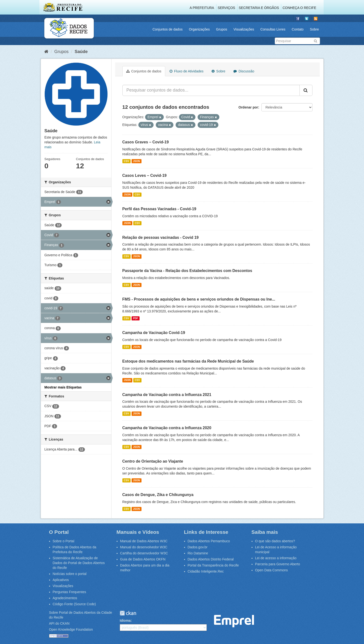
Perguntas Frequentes (70, 592)
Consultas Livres (273, 29)
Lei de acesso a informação (276, 558)
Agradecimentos (65, 598)
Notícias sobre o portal (70, 574)
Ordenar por (248, 107)
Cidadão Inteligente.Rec (206, 571)
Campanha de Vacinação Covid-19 (154, 333)
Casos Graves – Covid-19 (146, 142)
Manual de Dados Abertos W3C (144, 541)
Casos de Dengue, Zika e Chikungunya (158, 495)
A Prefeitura (202, 8)
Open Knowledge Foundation (71, 629)
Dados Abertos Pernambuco (209, 541)
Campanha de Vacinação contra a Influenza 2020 (167, 428)
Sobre (314, 29)
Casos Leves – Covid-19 (145, 175)
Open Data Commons (271, 570)
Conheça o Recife (299, 8)
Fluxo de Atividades (186, 71)
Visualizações (244, 29)
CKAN (128, 613)
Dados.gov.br (198, 547)
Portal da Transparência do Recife (213, 565)
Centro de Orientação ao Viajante (153, 461)
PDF (136, 318)
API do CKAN (59, 623)
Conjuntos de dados (167, 29)
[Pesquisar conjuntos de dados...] (211, 90)
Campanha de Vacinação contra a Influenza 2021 (167, 395)
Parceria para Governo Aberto (278, 564)
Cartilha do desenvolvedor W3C (144, 553)
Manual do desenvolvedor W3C (144, 547)
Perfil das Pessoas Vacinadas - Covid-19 (159, 209)
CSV (126, 161)
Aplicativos (61, 580)
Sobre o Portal (64, 541)
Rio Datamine (198, 553)
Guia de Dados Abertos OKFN (143, 559)
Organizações (199, 29)
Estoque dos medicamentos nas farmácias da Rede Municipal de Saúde (188, 361)
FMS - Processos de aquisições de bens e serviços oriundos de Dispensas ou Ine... (199, 299)
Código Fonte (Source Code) (74, 604)
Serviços (226, 8)
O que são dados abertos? (275, 541)
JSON (137, 161)
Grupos (222, 29)
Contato (298, 29)
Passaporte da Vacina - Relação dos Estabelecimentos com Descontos (187, 271)
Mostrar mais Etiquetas (63, 387)
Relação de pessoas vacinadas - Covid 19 (161, 237)
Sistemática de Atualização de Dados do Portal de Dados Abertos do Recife (79, 563)
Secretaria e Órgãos (259, 8)
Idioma (125, 621)
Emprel (234, 621)
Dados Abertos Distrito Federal (211, 559)
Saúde (81, 52)
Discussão (244, 71)
